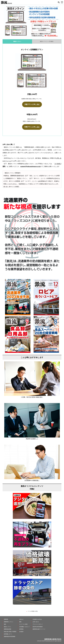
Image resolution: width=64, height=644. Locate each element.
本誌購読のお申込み (37, 619)
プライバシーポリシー (38, 624)
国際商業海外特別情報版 (10, 637)
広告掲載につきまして (24, 627)
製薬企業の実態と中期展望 (10, 632)
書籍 (20, 622)
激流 (5, 624)
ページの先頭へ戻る (33, 611)
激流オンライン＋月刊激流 (47, 41)
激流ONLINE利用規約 (38, 627)
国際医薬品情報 (8, 629)
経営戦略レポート (8, 634)
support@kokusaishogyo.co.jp (30, 166)
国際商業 (6, 619)
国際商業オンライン (9, 622)
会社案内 (21, 632)
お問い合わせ (36, 622)
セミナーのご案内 (23, 624)
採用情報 (21, 629)
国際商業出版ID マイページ (39, 629)
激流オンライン (17, 41)
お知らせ (21, 619)
